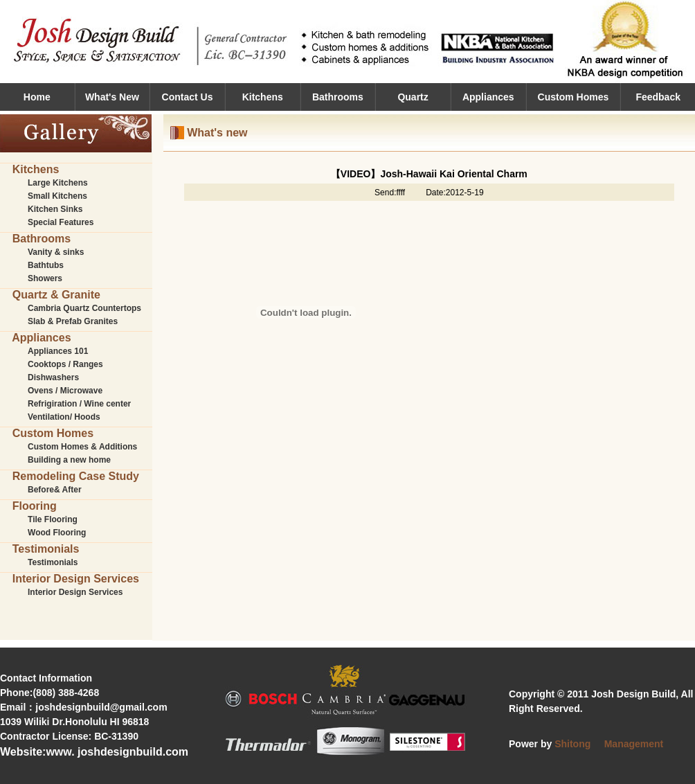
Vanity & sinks (56, 252)
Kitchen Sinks (55, 209)
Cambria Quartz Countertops (84, 308)
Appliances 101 (58, 351)
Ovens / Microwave (65, 391)
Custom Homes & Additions (82, 447)
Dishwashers (53, 377)
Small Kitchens (57, 196)
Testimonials (53, 562)
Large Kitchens (58, 183)
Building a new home (69, 460)
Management (634, 744)
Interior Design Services (75, 592)
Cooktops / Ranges (65, 364)
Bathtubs (46, 265)
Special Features (61, 222)
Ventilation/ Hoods (64, 417)
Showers (45, 278)
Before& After (55, 490)
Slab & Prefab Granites (73, 321)
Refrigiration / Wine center (79, 404)
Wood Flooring (57, 533)
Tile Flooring (53, 519)
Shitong (572, 744)
